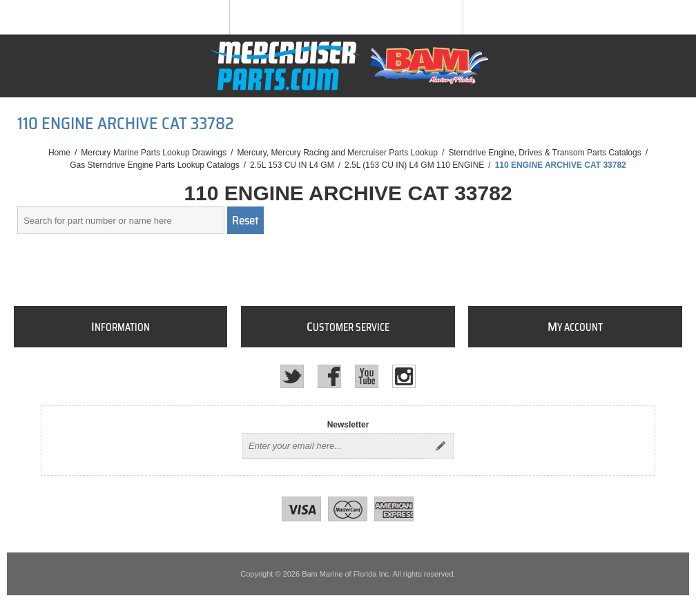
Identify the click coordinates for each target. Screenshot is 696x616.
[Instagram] (404, 376)
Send (441, 446)
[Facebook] (329, 376)
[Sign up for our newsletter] (336, 446)
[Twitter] (292, 376)
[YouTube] (367, 376)
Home (59, 153)
